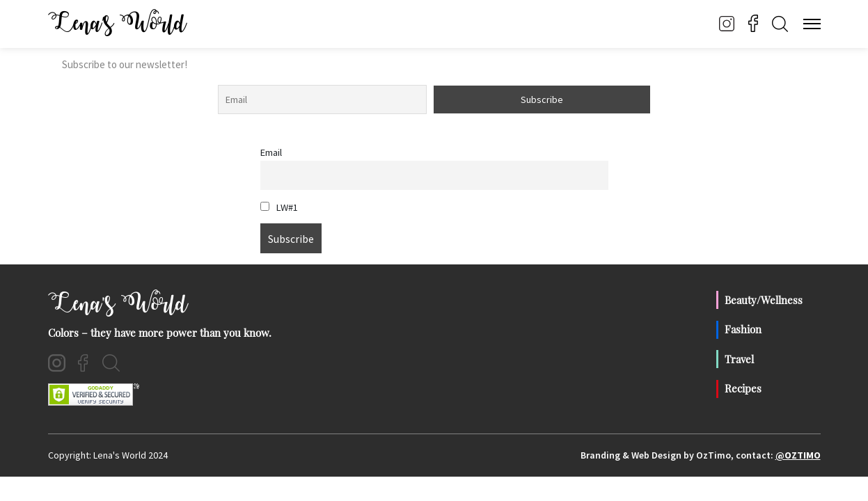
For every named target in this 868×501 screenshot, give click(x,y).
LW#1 (279, 207)
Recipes (743, 388)
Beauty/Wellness (764, 300)
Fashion (743, 329)
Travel (739, 359)
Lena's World (118, 304)
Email (271, 152)
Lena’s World (117, 24)
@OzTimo (798, 455)
